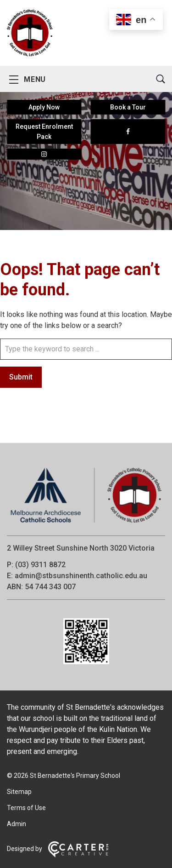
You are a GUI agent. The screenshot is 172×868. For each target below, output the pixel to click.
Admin (17, 824)
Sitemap (19, 792)
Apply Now (44, 107)
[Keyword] (86, 349)
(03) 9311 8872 (40, 565)
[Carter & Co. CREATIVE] (78, 855)
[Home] (86, 523)
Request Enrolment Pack (44, 132)
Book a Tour (128, 107)
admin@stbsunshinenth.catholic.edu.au (81, 576)
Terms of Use (26, 808)
